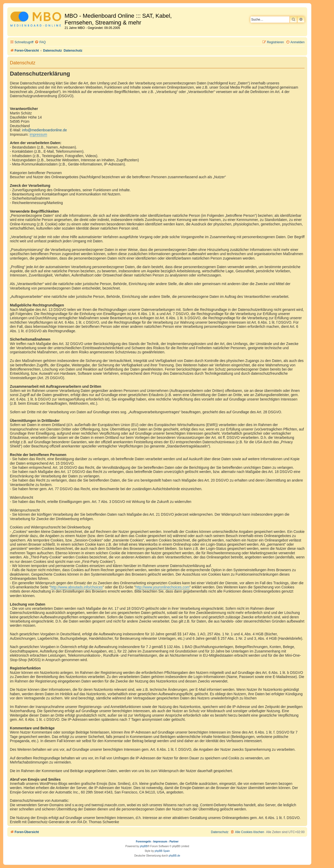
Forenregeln (143, 842)
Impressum (160, 842)
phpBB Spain (162, 851)
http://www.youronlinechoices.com (162, 587)
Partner (174, 842)
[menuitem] (40, 42)
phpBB (144, 846)
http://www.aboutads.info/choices (77, 587)
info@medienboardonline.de (45, 130)
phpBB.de (174, 856)
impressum (38, 135)
